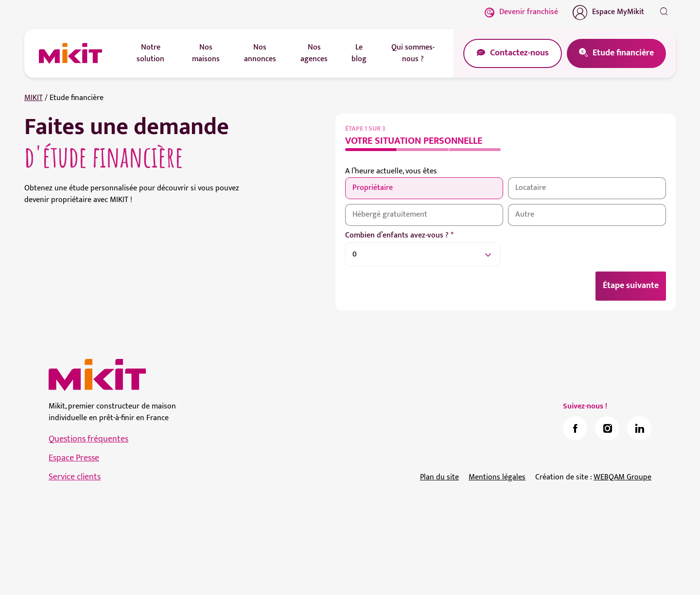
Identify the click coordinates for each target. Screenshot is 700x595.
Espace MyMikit (608, 12)
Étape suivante (631, 286)
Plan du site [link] (439, 477)
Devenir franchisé (521, 12)
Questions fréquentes (88, 439)
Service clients (75, 477)
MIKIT (34, 98)
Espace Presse (74, 458)
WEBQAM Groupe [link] (622, 477)
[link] (575, 428)
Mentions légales (497, 477)
